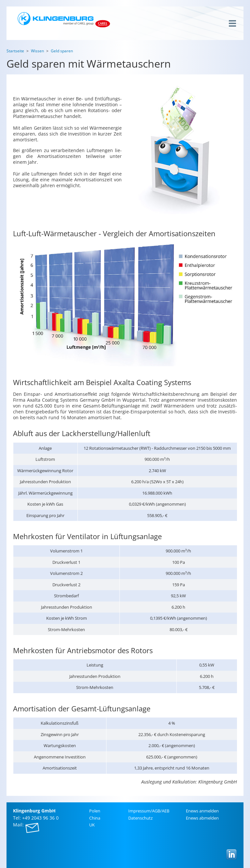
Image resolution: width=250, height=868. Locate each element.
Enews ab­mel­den (202, 818)
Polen (95, 811)
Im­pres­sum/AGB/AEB (149, 811)
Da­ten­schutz (140, 818)
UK (92, 825)
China (95, 818)
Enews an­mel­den (202, 811)
